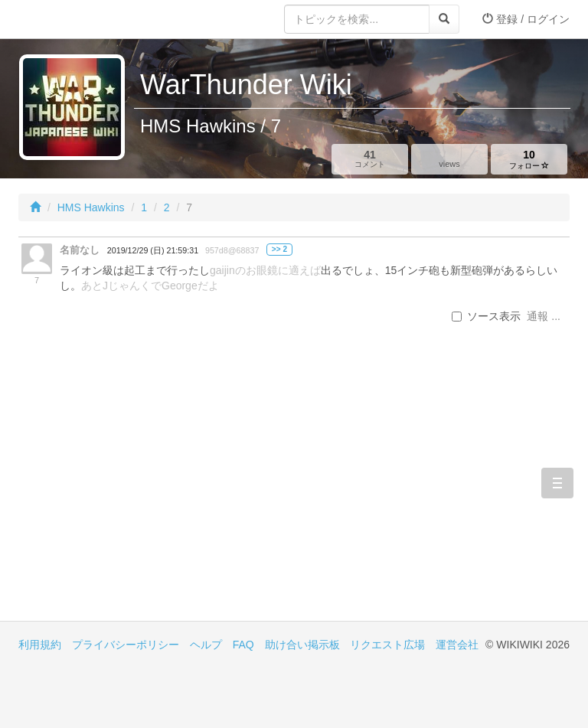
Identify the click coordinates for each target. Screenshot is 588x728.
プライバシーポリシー (126, 645)
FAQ (243, 645)
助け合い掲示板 (302, 645)
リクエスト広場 (387, 645)
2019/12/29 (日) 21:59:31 (153, 250)
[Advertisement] (156, 491)
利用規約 (40, 645)
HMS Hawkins (91, 207)
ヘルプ (206, 645)
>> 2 (279, 249)
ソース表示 (486, 316)
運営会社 (457, 645)
